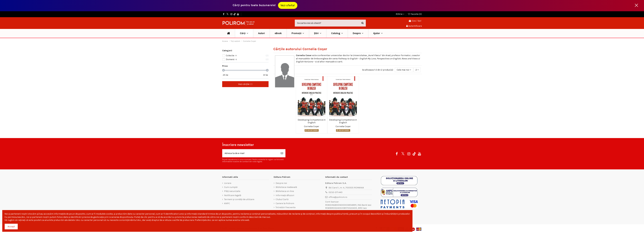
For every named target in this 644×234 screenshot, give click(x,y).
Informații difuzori (285, 195)
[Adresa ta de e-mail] (250, 153)
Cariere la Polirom (285, 203)
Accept (11, 227)
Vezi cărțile (245, 84)
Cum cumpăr (231, 187)
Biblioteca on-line (285, 191)
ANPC (227, 203)
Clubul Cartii (282, 199)
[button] (298, 33)
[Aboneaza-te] (282, 153)
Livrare (228, 183)
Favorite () (415, 14)
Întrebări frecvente (286, 207)
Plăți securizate (232, 191)
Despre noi (281, 183)
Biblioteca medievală (286, 187)
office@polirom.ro (338, 197)
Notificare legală (233, 195)
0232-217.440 (336, 192)
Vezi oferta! (288, 5)
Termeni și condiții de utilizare (239, 199)
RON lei (400, 14)
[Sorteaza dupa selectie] (404, 70)
